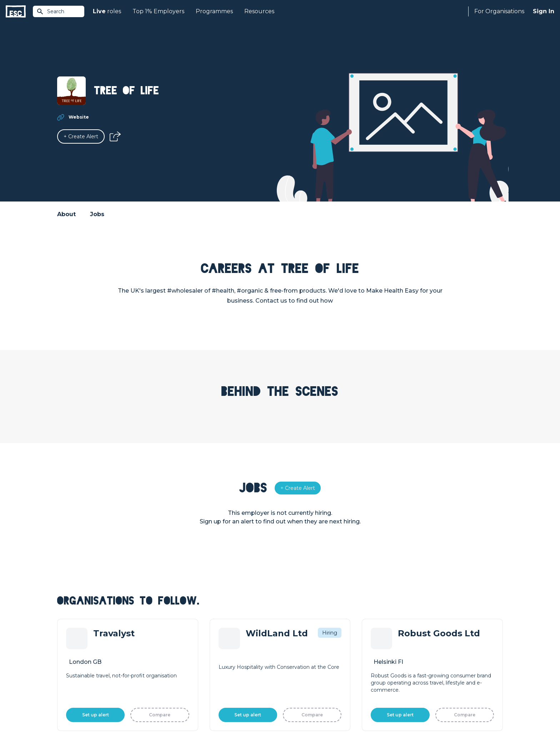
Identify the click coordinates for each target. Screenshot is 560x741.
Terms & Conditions (77, 717)
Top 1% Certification (304, 670)
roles (107, 11)
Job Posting (295, 658)
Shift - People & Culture (309, 682)
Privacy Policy (117, 717)
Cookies (145, 717)
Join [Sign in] (174, 646)
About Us (403, 646)
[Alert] (81, 136)
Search (50, 11)
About (66, 214)
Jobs (97, 214)
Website (79, 117)
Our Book (403, 670)
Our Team (404, 658)
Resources (259, 11)
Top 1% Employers (158, 11)
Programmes (214, 11)
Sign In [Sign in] (544, 11)
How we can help (302, 646)
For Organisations (499, 11)
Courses (179, 670)
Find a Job (181, 658)
